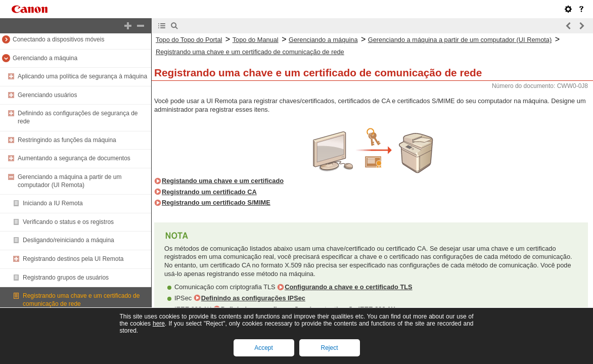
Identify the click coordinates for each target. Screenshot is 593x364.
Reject (329, 348)
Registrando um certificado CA (209, 192)
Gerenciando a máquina (45, 58)
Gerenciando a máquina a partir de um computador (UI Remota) (70, 181)
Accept (264, 348)
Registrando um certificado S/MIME (216, 202)
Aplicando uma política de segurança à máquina (82, 76)
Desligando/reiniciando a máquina (69, 240)
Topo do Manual (256, 40)
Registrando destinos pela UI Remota (73, 259)
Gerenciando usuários (47, 95)
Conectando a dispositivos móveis (58, 39)
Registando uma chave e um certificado (223, 181)
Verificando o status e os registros (68, 222)
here (159, 324)
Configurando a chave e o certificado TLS (348, 287)
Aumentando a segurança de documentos (74, 158)
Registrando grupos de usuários (66, 278)
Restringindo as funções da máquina (67, 140)
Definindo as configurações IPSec (253, 298)
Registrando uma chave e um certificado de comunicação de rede (250, 52)
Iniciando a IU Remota (53, 203)
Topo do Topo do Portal (189, 40)
